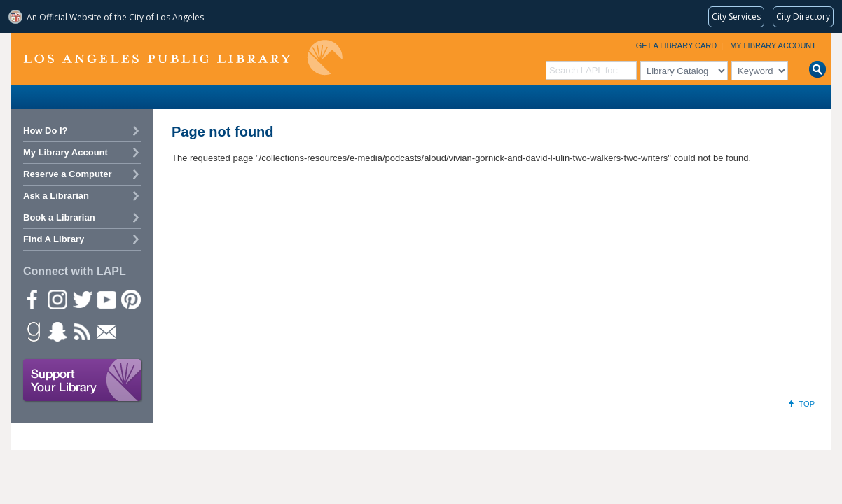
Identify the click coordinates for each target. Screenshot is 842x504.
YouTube (106, 299)
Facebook (32, 299)
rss (81, 331)
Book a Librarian (59, 217)
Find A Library (54, 239)
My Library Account (773, 45)
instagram (57, 299)
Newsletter (106, 331)
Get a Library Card (677, 45)
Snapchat (57, 331)
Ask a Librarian (56, 196)
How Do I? (46, 131)
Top (807, 404)
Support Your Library (83, 381)
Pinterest (130, 299)
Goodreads (32, 331)
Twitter (81, 299)
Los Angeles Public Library (183, 58)
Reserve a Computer (67, 174)
